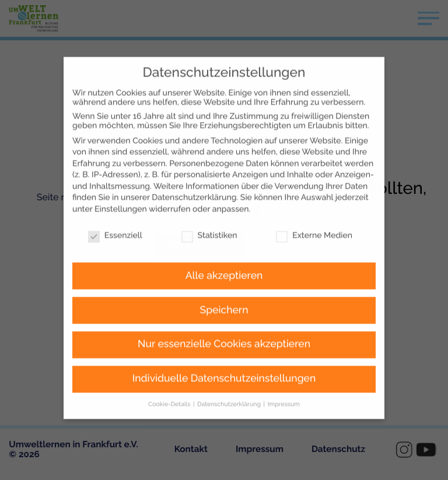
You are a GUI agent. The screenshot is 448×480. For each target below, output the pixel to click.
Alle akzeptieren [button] (224, 253)
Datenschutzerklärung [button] (230, 382)
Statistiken (209, 213)
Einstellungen (121, 187)
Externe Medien (314, 213)
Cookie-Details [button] (170, 382)
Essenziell (115, 213)
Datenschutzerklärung (194, 176)
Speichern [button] (224, 288)
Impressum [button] (284, 382)
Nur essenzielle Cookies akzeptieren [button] (224, 322)
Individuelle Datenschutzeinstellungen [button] (224, 357)
